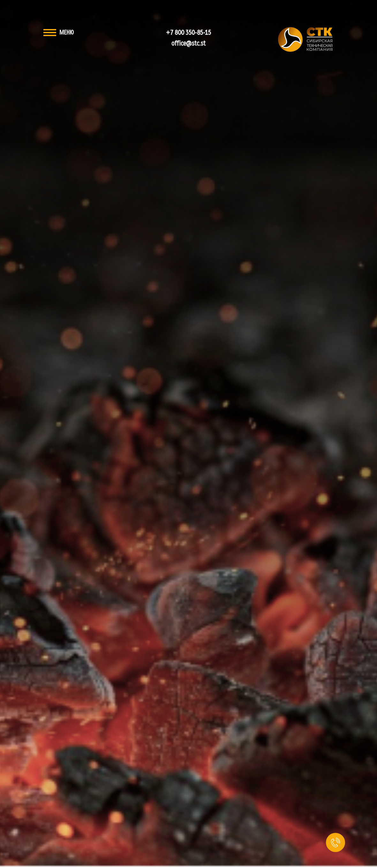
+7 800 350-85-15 (188, 33)
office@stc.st (188, 43)
